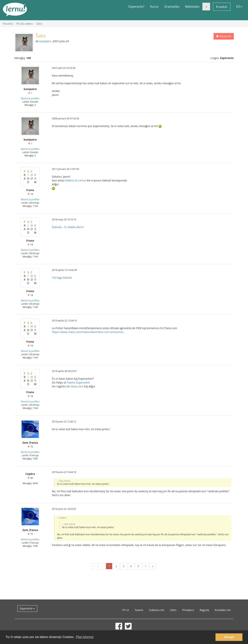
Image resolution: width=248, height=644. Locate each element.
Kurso (154, 7)
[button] (206, 7)
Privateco (188, 610)
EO (239, 7)
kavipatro (45, 41)
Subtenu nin (157, 610)
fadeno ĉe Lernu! (76, 180)
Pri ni (126, 610)
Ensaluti (222, 7)
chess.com (77, 386)
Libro (173, 610)
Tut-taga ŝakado (62, 278)
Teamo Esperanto (78, 382)
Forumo (8, 24)
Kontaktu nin (223, 610)
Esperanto (27, 608)
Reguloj (204, 610)
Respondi (224, 36)
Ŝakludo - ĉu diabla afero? (68, 227)
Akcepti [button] (229, 637)
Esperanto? (137, 7)
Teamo (139, 610)
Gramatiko (172, 7)
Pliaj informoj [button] (85, 637)
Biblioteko (192, 7)
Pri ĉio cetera (25, 24)
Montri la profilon (30, 98)
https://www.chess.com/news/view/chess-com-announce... (89, 332)
